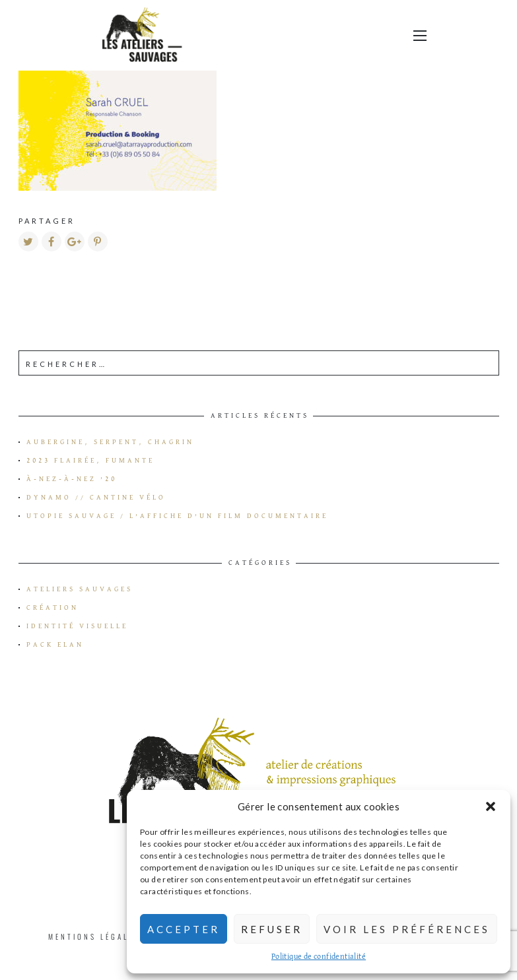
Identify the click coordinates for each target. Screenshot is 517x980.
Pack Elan (55, 645)
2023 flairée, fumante (90, 461)
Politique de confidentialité (319, 957)
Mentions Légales (94, 936)
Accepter (184, 929)
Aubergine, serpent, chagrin (110, 442)
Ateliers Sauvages (80, 589)
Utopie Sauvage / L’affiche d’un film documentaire (177, 516)
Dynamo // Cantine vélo (96, 498)
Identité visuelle (77, 626)
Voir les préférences (407, 929)
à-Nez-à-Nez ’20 (72, 479)
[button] (491, 806)
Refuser (272, 929)
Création (52, 608)
